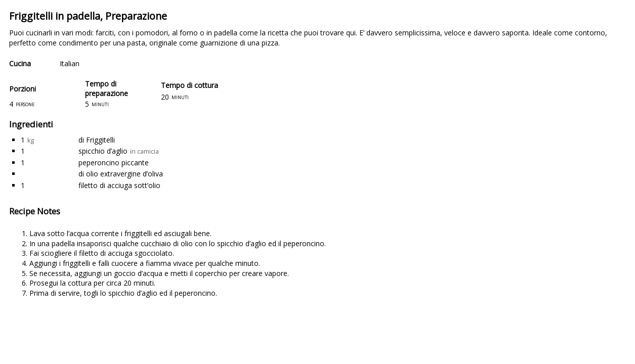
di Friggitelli (97, 140)
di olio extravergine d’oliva (121, 174)
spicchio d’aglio (103, 151)
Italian (70, 63)
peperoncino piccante (114, 163)
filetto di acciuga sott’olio (119, 185)
